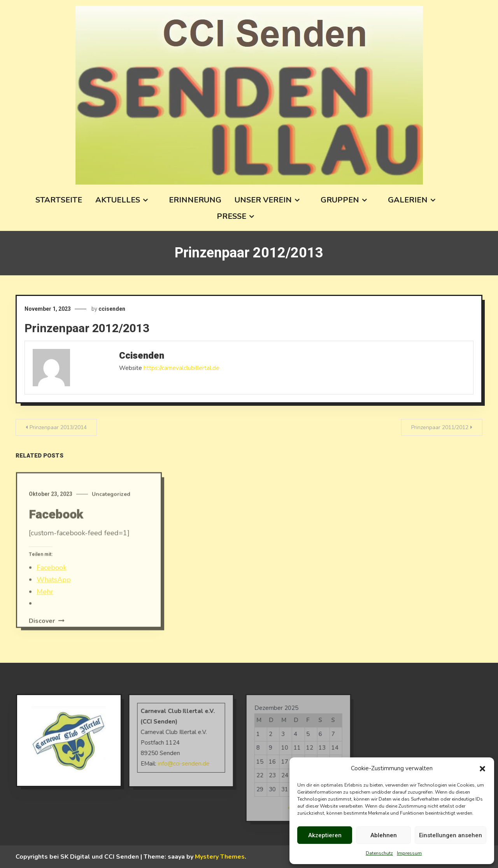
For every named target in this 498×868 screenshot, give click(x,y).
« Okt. (286, 808)
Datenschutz (379, 853)
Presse (231, 216)
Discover (47, 630)
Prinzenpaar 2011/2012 (440, 427)
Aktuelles (118, 200)
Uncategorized (111, 503)
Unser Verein (263, 200)
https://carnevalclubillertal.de (181, 368)
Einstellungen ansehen (451, 835)
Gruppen (340, 200)
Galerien (408, 200)
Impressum (409, 853)
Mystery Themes (220, 857)
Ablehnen (384, 835)
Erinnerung (195, 200)
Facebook (56, 524)
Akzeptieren (325, 835)
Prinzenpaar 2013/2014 (58, 427)
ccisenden (112, 309)
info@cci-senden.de (174, 764)
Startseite (59, 200)
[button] (482, 769)
